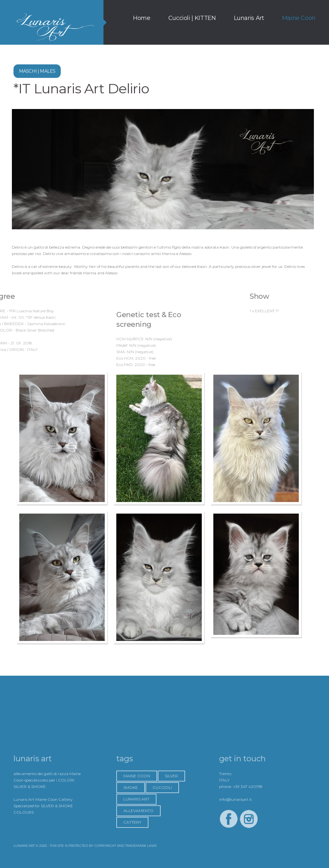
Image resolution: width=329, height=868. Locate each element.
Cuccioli (162, 817)
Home (142, 18)
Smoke (131, 817)
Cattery (132, 852)
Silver (171, 806)
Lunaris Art (249, 18)
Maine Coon (299, 18)
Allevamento (138, 841)
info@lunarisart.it (236, 829)
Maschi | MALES (37, 73)
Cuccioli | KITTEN (192, 18)
